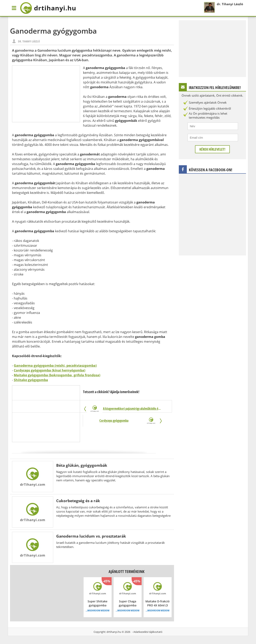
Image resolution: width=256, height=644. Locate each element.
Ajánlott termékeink (126, 571)
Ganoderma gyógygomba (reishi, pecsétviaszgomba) (55, 366)
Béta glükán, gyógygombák (82, 465)
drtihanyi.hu (114, 632)
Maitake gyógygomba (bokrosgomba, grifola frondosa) (57, 375)
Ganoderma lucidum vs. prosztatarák (91, 536)
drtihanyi (48, 8)
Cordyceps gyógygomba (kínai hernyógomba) (49, 370)
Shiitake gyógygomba (31, 380)
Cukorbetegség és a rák (78, 501)
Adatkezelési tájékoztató (148, 632)
